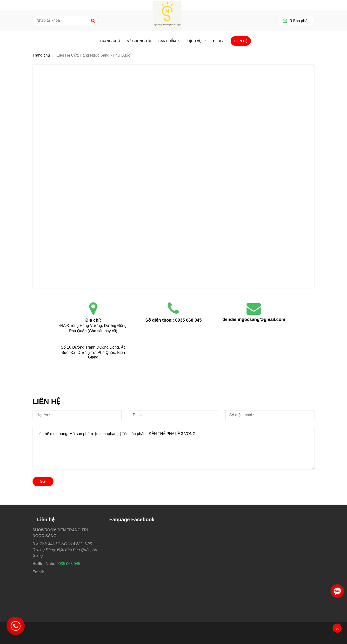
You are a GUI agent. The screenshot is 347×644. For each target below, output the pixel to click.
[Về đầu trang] (337, 628)
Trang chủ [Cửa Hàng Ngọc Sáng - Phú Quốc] (110, 41)
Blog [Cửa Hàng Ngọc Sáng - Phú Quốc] (218, 41)
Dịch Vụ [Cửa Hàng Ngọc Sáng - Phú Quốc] (195, 41)
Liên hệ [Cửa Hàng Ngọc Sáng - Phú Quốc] (241, 41)
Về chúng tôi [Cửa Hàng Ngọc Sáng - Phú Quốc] (139, 41)
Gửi (43, 481)
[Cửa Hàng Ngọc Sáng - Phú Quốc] (173, 121)
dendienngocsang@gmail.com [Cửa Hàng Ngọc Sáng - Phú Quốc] (254, 319)
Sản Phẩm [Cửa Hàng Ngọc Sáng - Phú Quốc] (167, 41)
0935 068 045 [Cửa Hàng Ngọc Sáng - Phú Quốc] (188, 320)
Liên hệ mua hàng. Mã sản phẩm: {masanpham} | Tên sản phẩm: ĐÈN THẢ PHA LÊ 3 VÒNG (173, 448)
